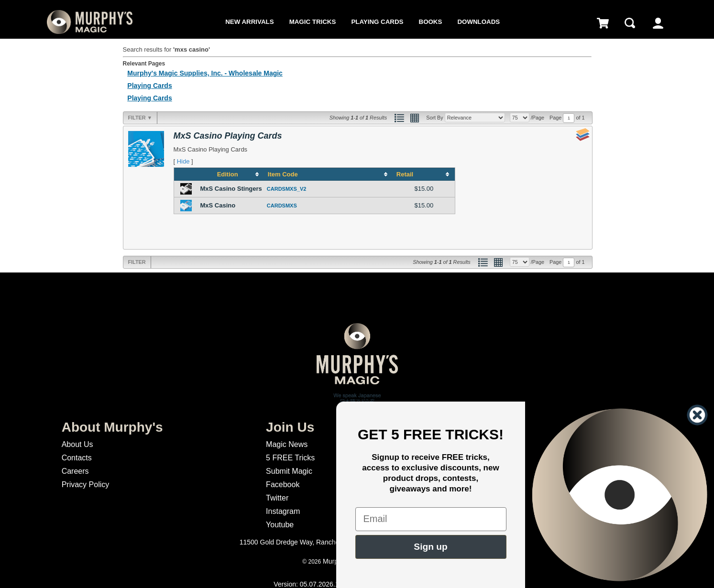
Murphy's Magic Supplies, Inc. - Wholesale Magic (205, 73)
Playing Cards (377, 22)
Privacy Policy (86, 485)
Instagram (283, 511)
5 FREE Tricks (290, 458)
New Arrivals (249, 22)
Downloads (478, 22)
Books (431, 22)
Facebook (283, 485)
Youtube (280, 525)
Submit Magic (289, 471)
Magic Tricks (313, 22)
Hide (183, 161)
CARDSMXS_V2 (287, 189)
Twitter (277, 498)
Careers (75, 471)
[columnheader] (231, 174)
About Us (77, 444)
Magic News (287, 444)
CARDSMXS (282, 206)
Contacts (77, 458)
